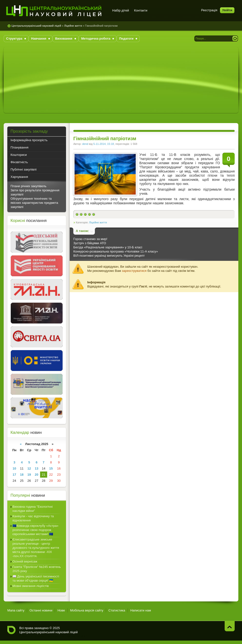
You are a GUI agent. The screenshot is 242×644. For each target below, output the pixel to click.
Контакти (141, 10)
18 (22, 475)
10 (14, 468)
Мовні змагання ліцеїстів (31, 586)
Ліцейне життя (73, 26)
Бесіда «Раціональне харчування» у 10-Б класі (108, 247)
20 (36, 475)
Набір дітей (121, 10)
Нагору (230, 626)
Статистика (117, 610)
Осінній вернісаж (25, 561)
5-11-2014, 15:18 (104, 144)
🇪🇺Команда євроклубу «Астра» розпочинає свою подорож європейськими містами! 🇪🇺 (35, 530)
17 (14, 475)
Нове (61, 610)
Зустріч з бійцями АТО (90, 243)
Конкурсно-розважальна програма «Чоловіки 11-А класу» (116, 251)
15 (51, 468)
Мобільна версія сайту (87, 610)
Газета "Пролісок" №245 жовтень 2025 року (37, 569)
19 (29, 475)
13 (36, 468)
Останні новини (41, 610)
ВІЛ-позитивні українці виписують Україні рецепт (109, 256)
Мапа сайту (16, 610)
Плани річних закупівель (28, 186)
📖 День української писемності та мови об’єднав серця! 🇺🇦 (36, 578)
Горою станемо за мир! (90, 239)
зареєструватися (134, 271)
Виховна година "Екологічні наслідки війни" (33, 509)
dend (85, 144)
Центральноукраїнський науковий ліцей (36, 26)
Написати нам (141, 610)
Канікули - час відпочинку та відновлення (33, 518)
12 (29, 468)
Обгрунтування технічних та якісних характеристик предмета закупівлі (34, 203)
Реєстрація (209, 10)
